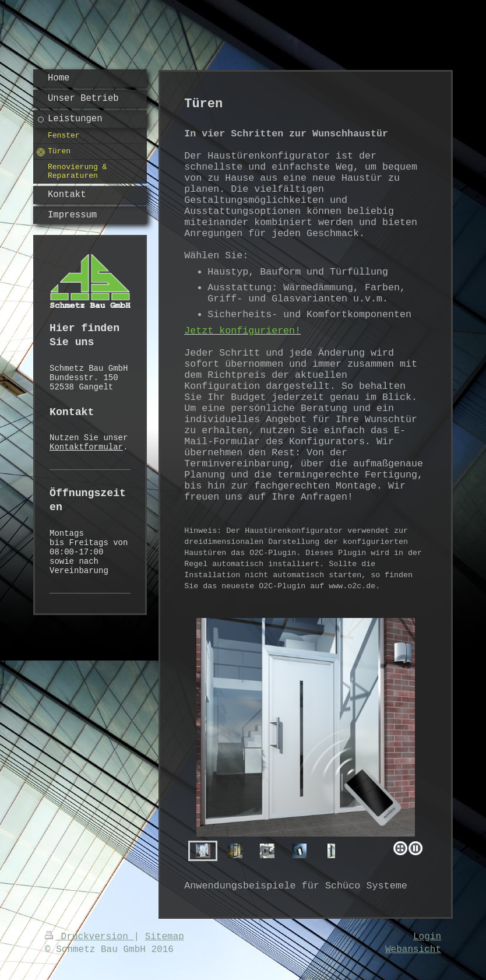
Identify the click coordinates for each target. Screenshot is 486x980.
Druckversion (89, 937)
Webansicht (413, 950)
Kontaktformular (86, 447)
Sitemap (165, 937)
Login (427, 937)
